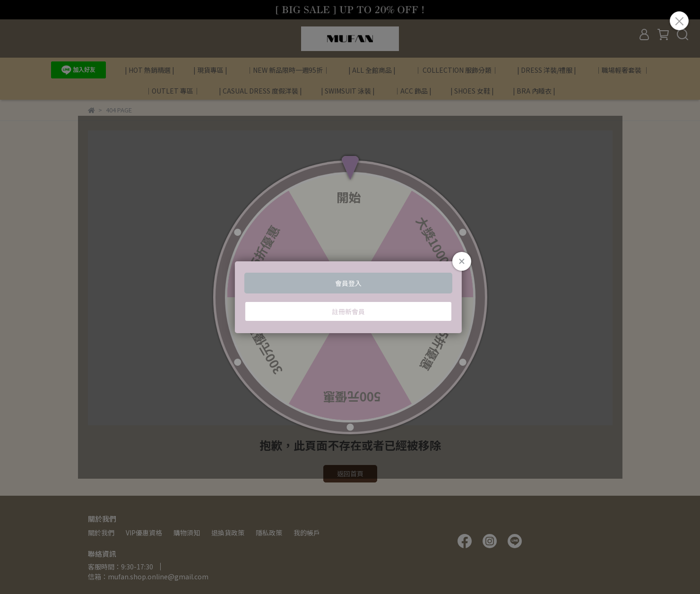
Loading (350, 297)
